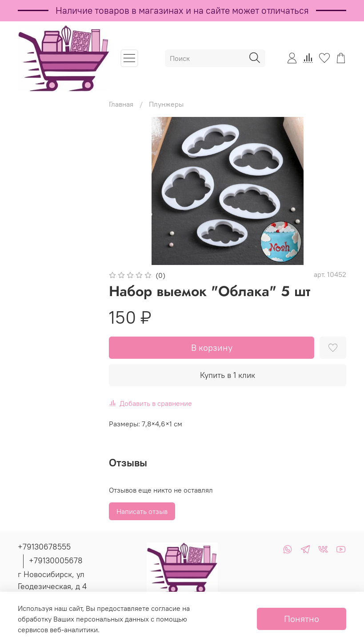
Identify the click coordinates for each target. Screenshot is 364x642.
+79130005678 (56, 560)
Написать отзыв (142, 511)
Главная (121, 104)
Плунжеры (166, 104)
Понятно (302, 619)
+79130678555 (44, 547)
